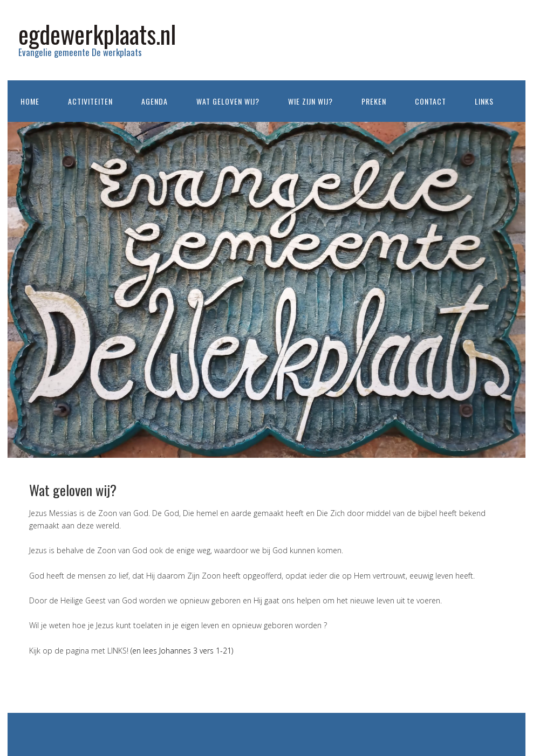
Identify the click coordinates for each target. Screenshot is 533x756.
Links (484, 101)
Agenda (155, 101)
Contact (430, 101)
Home (30, 101)
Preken (374, 101)
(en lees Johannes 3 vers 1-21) (182, 651)
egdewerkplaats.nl (97, 34)
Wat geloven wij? (228, 101)
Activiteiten (90, 101)
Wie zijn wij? (310, 101)
